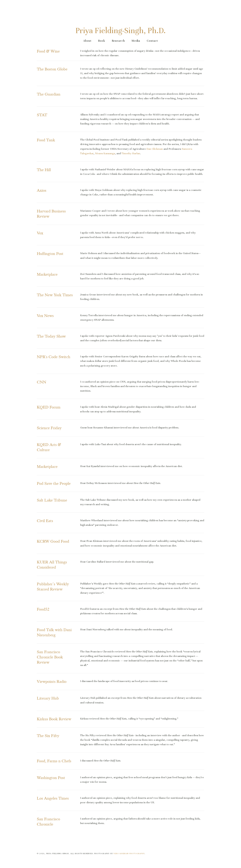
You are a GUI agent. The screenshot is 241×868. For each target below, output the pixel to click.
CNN (42, 382)
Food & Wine (48, 51)
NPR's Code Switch (54, 356)
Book (102, 40)
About (87, 40)
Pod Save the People (54, 483)
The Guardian (49, 94)
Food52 (43, 609)
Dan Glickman (155, 148)
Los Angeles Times (53, 798)
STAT (42, 114)
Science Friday (49, 427)
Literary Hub (48, 698)
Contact (152, 40)
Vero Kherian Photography (129, 853)
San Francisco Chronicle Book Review (50, 656)
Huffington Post (50, 253)
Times (68, 294)
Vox (40, 233)
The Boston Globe (52, 68)
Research (118, 40)
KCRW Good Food (53, 541)
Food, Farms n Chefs (54, 760)
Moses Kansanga (105, 153)
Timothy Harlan (131, 153)
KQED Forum (49, 407)
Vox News (45, 315)
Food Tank (46, 140)
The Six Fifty (48, 735)
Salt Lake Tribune (52, 500)
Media (136, 40)
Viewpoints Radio (52, 681)
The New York (50, 294)
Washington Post (51, 777)
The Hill (44, 169)
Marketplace (47, 274)
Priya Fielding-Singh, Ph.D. (121, 30)
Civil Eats (45, 520)
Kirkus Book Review (54, 719)
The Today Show (51, 336)
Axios (42, 190)
